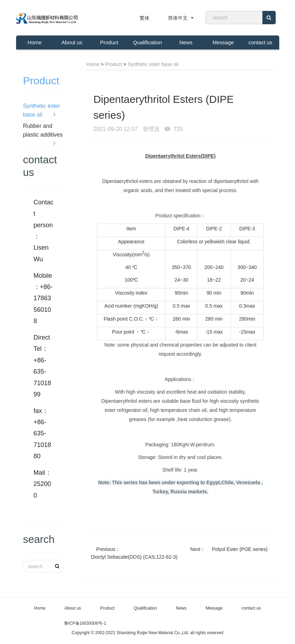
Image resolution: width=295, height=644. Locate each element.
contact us (260, 42)
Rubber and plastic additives (43, 131)
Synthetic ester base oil (153, 64)
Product (109, 42)
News (186, 42)
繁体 (145, 18)
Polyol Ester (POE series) (239, 549)
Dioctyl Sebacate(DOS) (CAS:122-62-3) (134, 557)
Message (223, 42)
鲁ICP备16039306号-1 (85, 623)
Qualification (147, 42)
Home (35, 42)
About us (72, 42)
